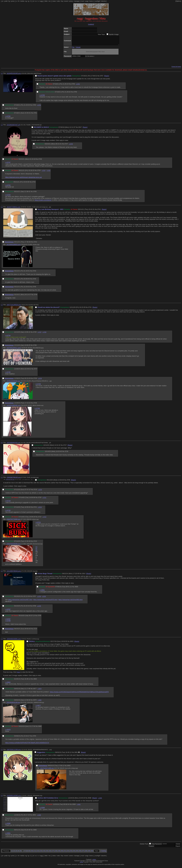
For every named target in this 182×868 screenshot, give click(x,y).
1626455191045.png (14, 75)
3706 (68, 482)
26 (80, 853)
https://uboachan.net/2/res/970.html (45, 601)
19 (59, 853)
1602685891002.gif (13, 444)
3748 (40, 161)
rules (58, 1)
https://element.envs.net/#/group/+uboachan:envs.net (24, 179)
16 (50, 853)
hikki (46, 1)
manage (77, 1)
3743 (34, 273)
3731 (90, 309)
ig (28, 1)
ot (34, 1)
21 (65, 853)
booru (91, 1)
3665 (35, 681)
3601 (34, 817)
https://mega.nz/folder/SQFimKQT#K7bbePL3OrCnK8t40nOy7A (27, 744)
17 (53, 853)
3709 (39, 617)
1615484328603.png (13, 246)
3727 (65, 447)
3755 (35, 193)
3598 (90, 800)
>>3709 (44, 598)
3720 (40, 499)
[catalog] (91, 24)
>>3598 (42, 809)
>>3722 (40, 509)
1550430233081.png (14, 641)
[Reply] (107, 78)
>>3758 (42, 97)
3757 (102, 78)
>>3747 (8, 164)
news (54, 1)
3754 (34, 184)
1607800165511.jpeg (14, 349)
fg (9, 1)
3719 (35, 491)
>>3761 (39, 107)
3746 (36, 296)
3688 (35, 832)
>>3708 (39, 598)
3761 (35, 115)
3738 (35, 380)
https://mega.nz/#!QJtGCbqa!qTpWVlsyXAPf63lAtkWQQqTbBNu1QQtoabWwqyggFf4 (79, 694)
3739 (35, 405)
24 (74, 853)
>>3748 (71, 146)
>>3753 (8, 187)
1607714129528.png (14, 306)
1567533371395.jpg (47, 770)
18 (56, 853)
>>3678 (39, 690)
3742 (35, 244)
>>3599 (100, 800)
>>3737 (39, 334)
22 (68, 853)
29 (89, 853)
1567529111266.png (14, 751)
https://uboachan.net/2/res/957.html (20, 601)
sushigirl (97, 1)
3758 (73, 86)
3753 (39, 172)
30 (92, 853)
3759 (75, 94)
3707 (34, 598)
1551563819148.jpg (13, 704)
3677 (35, 690)
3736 (35, 347)
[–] (2, 75)
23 (71, 853)
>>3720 (40, 491)
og (26, 1)
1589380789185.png (14, 479)
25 (77, 853)
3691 (76, 754)
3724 (35, 630)
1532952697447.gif (13, 127)
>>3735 (8, 374)
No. (99, 78)
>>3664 (8, 684)
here (19, 674)
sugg (41, 1)
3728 (66, 453)
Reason (151, 848)
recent (66, 1)
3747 (66, 146)
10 (32, 853)
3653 (72, 643)
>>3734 (8, 337)
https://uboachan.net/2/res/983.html (70, 601)
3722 (40, 519)
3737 (36, 371)
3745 (34, 288)
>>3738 (44, 334)
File (73, 49)
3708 (34, 608)
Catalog (104, 853)
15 (47, 853)
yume (12, 1)
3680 (40, 728)
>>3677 (38, 707)
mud (82, 1)
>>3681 (42, 592)
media (22, 1)
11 (35, 853)
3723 (35, 543)
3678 (35, 702)
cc (36, 1)
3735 (35, 334)
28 (86, 853)
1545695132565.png (14, 797)
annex (71, 1)
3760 (34, 107)
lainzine (104, 1)
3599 (74, 806)
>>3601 (79, 806)
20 (62, 853)
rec (50, 1)
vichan (94, 861)
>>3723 (44, 519)
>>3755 (48, 172)
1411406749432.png (14, 573)
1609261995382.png (13, 407)
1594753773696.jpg (13, 521)
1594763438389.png (13, 545)
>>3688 (39, 817)
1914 (84, 575)
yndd (6, 1)
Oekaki (78, 49)
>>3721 (44, 499)
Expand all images (176, 68)
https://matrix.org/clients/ (43, 202)
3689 (76, 588)
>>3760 (8, 118)
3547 (80, 129)
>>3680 (39, 702)
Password (158, 846)
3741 (99, 211)
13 (41, 853)
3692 (69, 767)
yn (2, 1)
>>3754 (44, 172)
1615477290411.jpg (13, 209)
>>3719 (8, 502)
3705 (34, 738)
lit (19, 1)
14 (44, 853)
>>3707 (8, 611)
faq (62, 1)
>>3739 (40, 380)
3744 (34, 281)
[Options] (178, 1)
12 (38, 853)
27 (83, 853)
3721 (35, 509)
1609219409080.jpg (13, 383)
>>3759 (78, 86)
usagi (87, 1)
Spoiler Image (114, 34)
